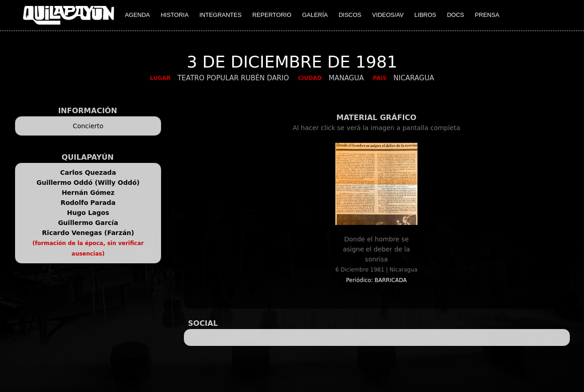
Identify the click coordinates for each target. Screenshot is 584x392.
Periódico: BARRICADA (376, 280)
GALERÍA (315, 15)
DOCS (456, 15)
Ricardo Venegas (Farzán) (88, 233)
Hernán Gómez (88, 193)
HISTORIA (175, 15)
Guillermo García (88, 223)
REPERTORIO (272, 15)
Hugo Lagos (88, 213)
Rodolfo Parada (88, 203)
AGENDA (138, 15)
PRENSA (487, 15)
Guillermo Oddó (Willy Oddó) (88, 183)
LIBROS (425, 15)
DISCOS (350, 15)
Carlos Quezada (88, 172)
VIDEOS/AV (388, 15)
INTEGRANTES (220, 15)
